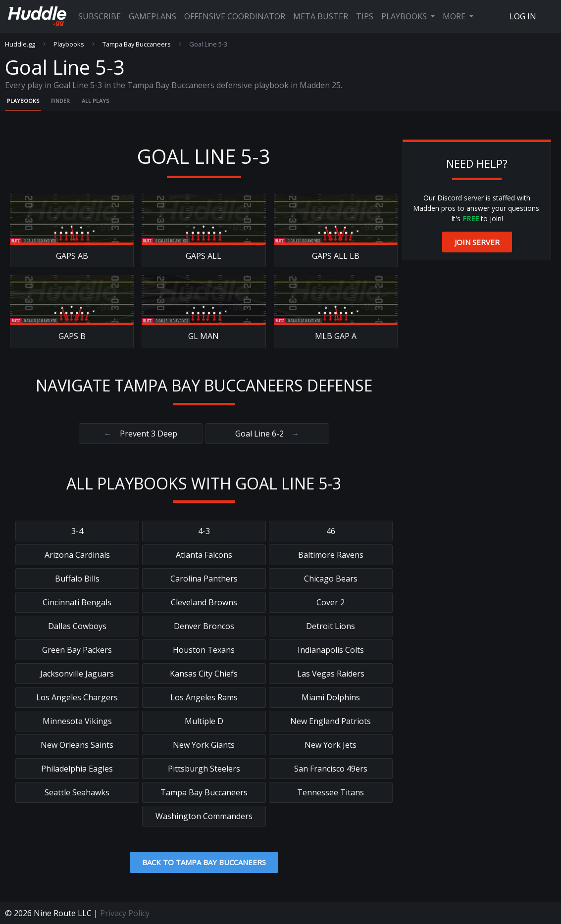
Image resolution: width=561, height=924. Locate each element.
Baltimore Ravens (331, 555)
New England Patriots (331, 721)
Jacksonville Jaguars (77, 674)
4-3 (204, 531)
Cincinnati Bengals (77, 602)
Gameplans (153, 16)
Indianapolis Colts (331, 650)
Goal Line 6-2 (267, 434)
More (455, 16)
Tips (365, 16)
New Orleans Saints (77, 745)
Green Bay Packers (77, 650)
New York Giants (204, 745)
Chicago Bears (331, 579)
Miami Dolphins (331, 697)
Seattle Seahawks (77, 792)
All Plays (95, 101)
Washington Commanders (204, 816)
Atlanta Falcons (204, 555)
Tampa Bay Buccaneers (137, 44)
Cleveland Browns (204, 602)
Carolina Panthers (204, 579)
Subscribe (100, 16)
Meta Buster (321, 16)
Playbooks (405, 16)
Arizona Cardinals (77, 555)
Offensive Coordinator (235, 16)
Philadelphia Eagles (77, 769)
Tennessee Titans (331, 792)
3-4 (77, 531)
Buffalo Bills (77, 579)
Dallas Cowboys (77, 626)
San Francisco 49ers (331, 769)
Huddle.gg (20, 44)
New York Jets (331, 745)
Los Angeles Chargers (77, 697)
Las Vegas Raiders (331, 674)
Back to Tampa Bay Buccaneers (204, 862)
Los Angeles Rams (204, 697)
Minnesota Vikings (77, 721)
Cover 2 (331, 602)
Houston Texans (204, 650)
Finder (60, 101)
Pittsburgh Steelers (204, 769)
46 (331, 531)
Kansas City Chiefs (204, 674)
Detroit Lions (331, 626)
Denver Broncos (204, 626)
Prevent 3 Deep (141, 434)
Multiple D (204, 721)
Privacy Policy (125, 913)
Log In (523, 16)
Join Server (477, 242)
